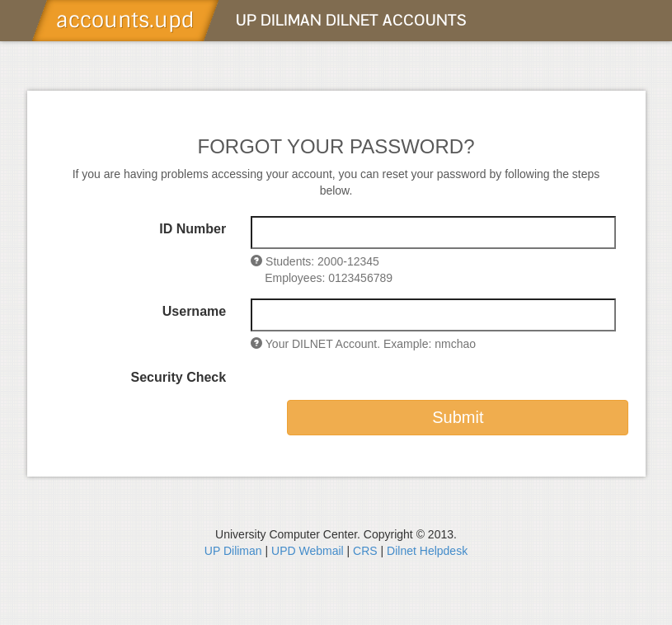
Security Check (179, 377)
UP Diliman (233, 551)
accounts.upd (125, 20)
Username (194, 311)
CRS (365, 551)
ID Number (193, 229)
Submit (458, 417)
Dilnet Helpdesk (427, 551)
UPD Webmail (309, 551)
